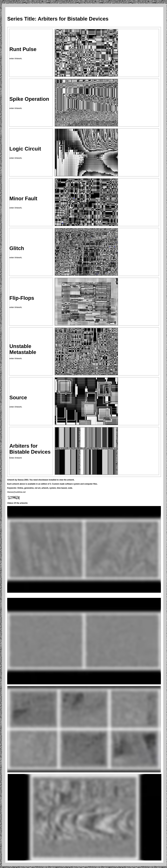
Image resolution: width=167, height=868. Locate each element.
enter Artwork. (16, 59)
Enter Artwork (16, 458)
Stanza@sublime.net (16, 492)
